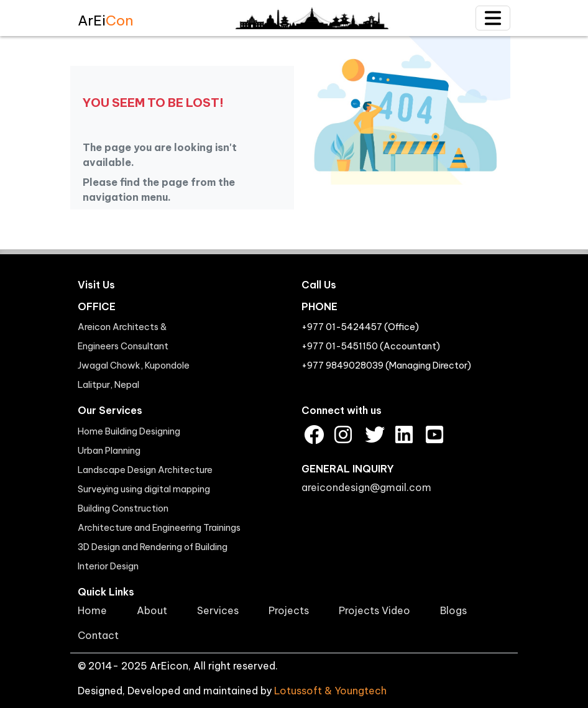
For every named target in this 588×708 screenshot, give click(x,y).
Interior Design (108, 566)
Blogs (453, 610)
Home (92, 610)
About (152, 610)
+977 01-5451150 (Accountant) (371, 346)
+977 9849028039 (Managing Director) (386, 365)
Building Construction (123, 508)
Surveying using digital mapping (144, 489)
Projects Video (374, 610)
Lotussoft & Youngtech (330, 691)
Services (218, 610)
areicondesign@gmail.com (366, 487)
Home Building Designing (129, 431)
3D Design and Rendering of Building (153, 547)
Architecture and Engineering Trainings (159, 528)
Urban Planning (109, 451)
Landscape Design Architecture (145, 470)
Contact (98, 635)
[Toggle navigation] (493, 18)
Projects (289, 610)
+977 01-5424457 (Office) (360, 327)
